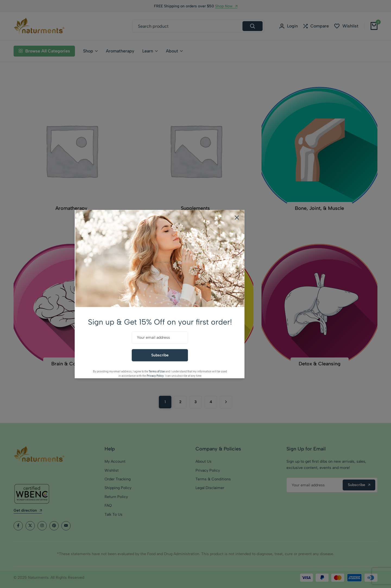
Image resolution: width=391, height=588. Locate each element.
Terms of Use (193, 371)
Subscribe (196, 355)
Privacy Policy (191, 376)
